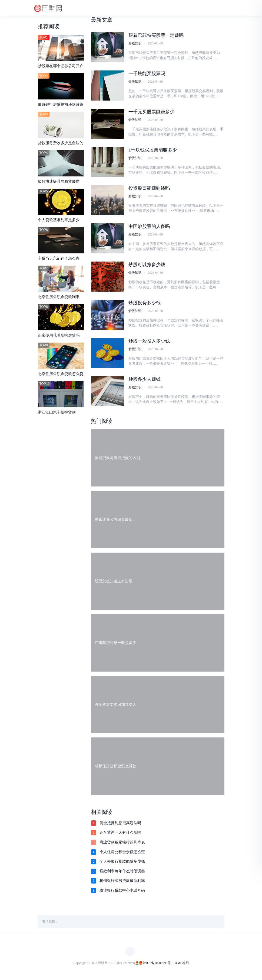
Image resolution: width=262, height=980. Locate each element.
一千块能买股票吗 (147, 74)
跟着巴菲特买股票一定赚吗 (156, 35)
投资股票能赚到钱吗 (149, 189)
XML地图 (182, 965)
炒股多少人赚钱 (145, 380)
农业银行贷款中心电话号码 (122, 892)
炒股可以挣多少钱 (147, 265)
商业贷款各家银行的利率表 (122, 844)
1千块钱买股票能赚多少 (153, 150)
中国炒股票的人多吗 (149, 227)
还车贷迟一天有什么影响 (120, 834)
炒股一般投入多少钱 (149, 342)
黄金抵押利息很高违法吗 (120, 824)
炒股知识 (135, 43)
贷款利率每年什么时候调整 (122, 873)
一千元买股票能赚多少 (151, 112)
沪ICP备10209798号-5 (158, 965)
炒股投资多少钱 (145, 304)
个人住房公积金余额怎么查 (122, 853)
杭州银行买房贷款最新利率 (122, 882)
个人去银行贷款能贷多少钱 (122, 863)
